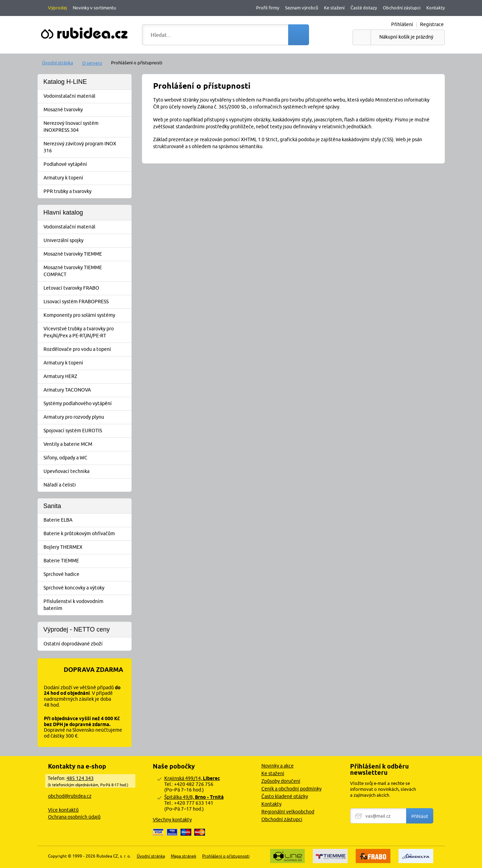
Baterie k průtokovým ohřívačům (87, 534)
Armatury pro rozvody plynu (87, 417)
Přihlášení (402, 24)
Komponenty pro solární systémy (87, 315)
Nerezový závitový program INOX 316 (87, 147)
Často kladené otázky (285, 796)
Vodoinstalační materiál (87, 96)
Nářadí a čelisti (87, 485)
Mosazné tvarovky (87, 110)
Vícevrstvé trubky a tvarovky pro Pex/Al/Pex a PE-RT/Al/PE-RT (87, 332)
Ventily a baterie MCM (87, 444)
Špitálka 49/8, (194, 797)
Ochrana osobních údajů (74, 817)
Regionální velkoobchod (288, 812)
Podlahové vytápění (87, 164)
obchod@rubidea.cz (70, 796)
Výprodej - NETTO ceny (77, 629)
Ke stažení (334, 8)
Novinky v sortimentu (94, 8)
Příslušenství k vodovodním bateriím (87, 605)
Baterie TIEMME (87, 561)
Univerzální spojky (87, 241)
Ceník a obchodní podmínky (291, 789)
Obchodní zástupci (402, 8)
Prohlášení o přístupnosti (226, 856)
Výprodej (57, 8)
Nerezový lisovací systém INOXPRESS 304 (87, 127)
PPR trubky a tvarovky (87, 192)
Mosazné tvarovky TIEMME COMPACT (87, 271)
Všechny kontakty (172, 820)
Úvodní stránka (58, 63)
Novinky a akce (278, 766)
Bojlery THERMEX (87, 547)
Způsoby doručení (281, 781)
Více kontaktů (63, 810)
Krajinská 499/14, (192, 778)
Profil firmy (268, 8)
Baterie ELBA (87, 520)
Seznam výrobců (302, 8)
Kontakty (436, 8)
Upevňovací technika (87, 472)
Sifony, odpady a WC (87, 458)
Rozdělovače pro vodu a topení (87, 349)
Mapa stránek (184, 856)
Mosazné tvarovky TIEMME (87, 254)
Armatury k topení (87, 178)
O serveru (92, 63)
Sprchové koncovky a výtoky (87, 588)
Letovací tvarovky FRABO (87, 288)
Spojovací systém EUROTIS (87, 431)
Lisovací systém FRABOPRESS (87, 302)
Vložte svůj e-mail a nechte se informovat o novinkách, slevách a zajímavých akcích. (383, 789)
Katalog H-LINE (65, 82)
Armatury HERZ (87, 377)
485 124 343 (80, 778)
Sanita (52, 506)
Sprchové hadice (87, 574)
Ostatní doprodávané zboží (87, 644)
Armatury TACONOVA (87, 390)
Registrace (432, 24)
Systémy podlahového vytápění (87, 404)
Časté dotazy (364, 8)
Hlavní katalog (63, 212)
